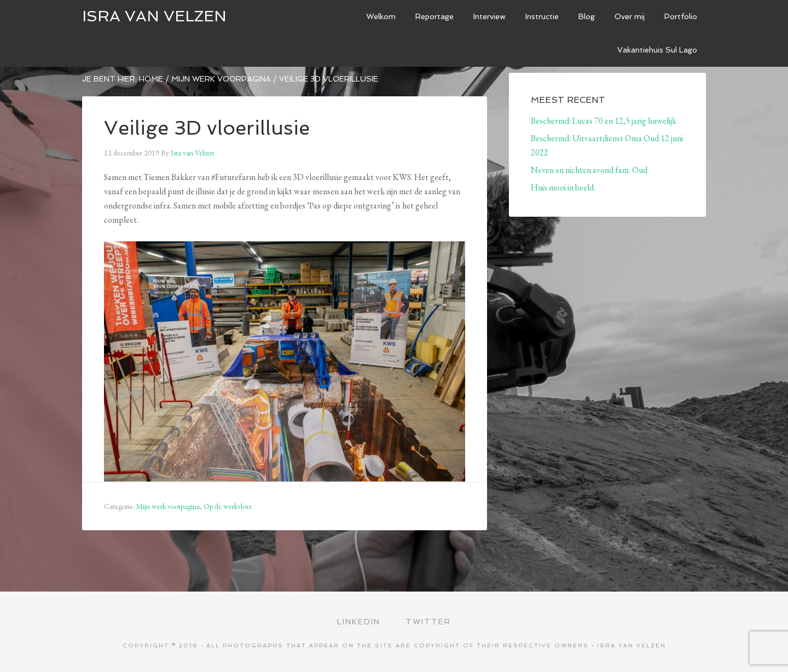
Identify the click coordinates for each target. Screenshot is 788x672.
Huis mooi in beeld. (563, 187)
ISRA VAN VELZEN (154, 16)
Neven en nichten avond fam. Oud (589, 170)
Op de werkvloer (228, 506)
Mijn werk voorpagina (168, 506)
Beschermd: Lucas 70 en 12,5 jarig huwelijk (604, 121)
